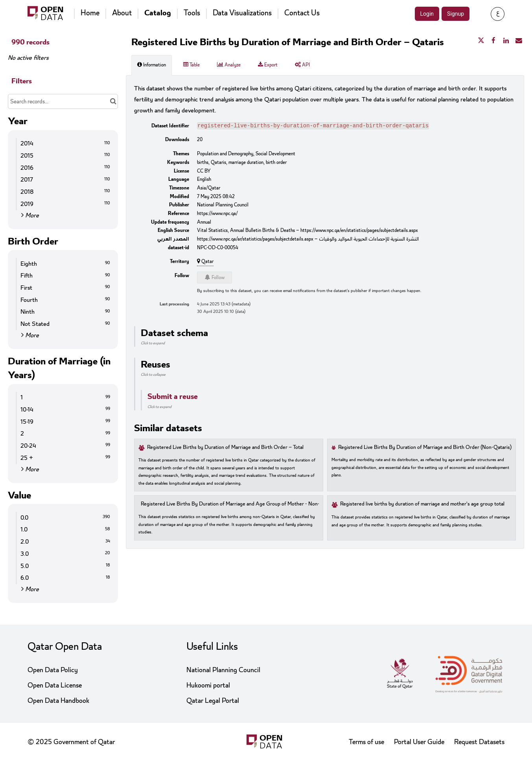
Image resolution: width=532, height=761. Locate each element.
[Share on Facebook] (493, 41)
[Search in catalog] (113, 101)
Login (427, 14)
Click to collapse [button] (153, 375)
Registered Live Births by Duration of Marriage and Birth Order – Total (225, 448)
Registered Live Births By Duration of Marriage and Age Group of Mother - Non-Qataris (238, 505)
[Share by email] (519, 41)
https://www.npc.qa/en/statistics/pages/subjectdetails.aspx (359, 231)
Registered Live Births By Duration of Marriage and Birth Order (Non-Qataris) (425, 448)
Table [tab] (191, 65)
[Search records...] (63, 101)
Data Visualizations (242, 13)
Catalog (158, 13)
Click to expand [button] (153, 344)
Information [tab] (152, 65)
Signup (456, 14)
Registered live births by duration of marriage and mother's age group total (422, 505)
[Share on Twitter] (481, 41)
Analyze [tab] (229, 65)
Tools (192, 13)
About (122, 13)
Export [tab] (268, 65)
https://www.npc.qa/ (217, 214)
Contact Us (302, 13)
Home (90, 13)
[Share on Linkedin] (506, 41)
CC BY (204, 172)
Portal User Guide (419, 742)
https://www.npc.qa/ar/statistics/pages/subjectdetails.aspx (255, 240)
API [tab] (302, 65)
